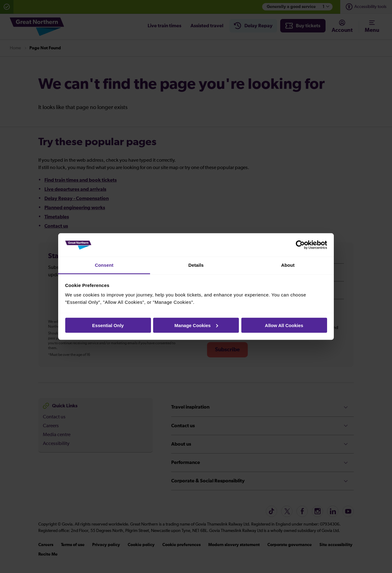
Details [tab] (196, 265)
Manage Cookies (196, 325)
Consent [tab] (104, 265)
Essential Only (108, 325)
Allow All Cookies (284, 325)
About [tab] (288, 265)
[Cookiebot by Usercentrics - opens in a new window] (300, 245)
